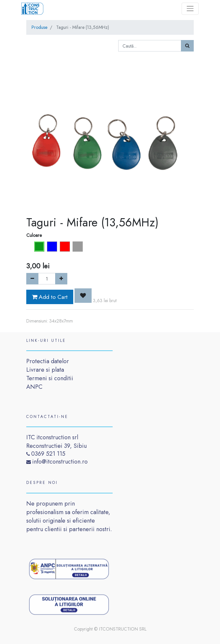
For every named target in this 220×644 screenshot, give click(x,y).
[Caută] (187, 46)
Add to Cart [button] (50, 297)
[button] (83, 296)
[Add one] (61, 279)
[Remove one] (32, 279)
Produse (39, 27)
